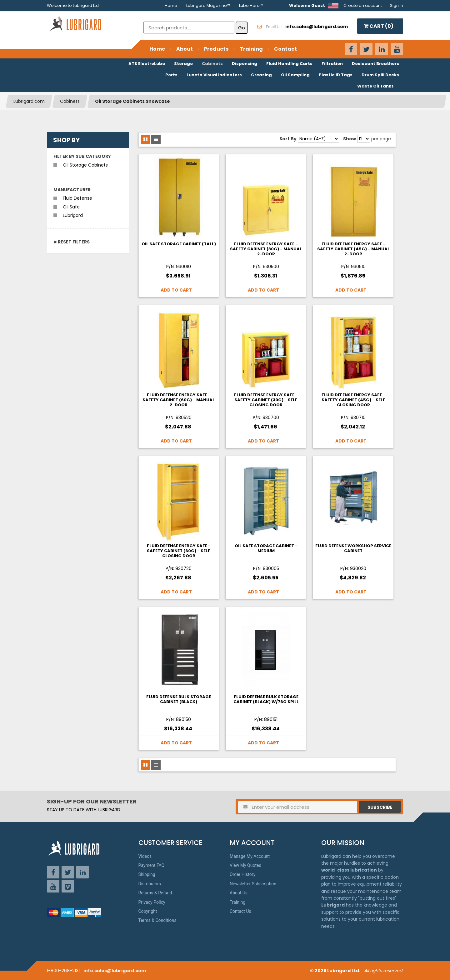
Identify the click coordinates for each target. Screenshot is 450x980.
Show (350, 139)
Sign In (397, 5)
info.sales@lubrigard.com (115, 971)
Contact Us (240, 911)
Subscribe (380, 807)
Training (251, 49)
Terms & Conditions (157, 920)
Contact (285, 49)
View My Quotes (245, 865)
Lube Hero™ (251, 5)
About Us (239, 893)
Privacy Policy (152, 902)
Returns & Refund (155, 893)
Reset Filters (72, 242)
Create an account (363, 5)
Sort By (288, 139)
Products (216, 49)
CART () (379, 26)
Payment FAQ (152, 865)
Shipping (147, 874)
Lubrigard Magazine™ (208, 5)
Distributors (150, 884)
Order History (242, 874)
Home (171, 5)
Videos (145, 856)
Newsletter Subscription (253, 884)
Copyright (148, 911)
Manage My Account (250, 856)
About (185, 49)
